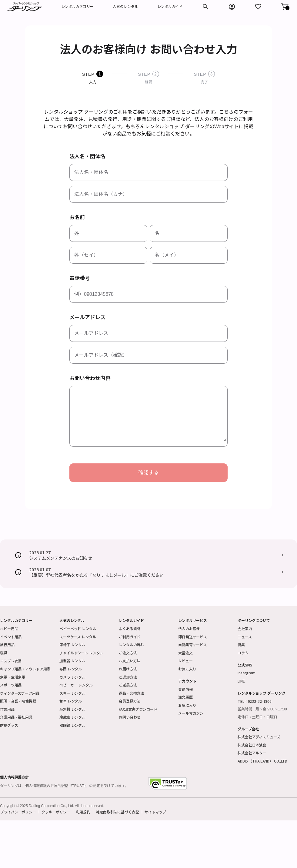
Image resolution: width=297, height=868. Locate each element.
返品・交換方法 (131, 693)
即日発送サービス (193, 637)
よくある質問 (130, 628)
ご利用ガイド (130, 637)
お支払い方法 (130, 661)
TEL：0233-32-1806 (255, 701)
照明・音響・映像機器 (18, 701)
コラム (243, 653)
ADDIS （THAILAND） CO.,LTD (262, 761)
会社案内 (245, 628)
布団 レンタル (71, 669)
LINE (241, 681)
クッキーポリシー (56, 812)
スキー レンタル (72, 693)
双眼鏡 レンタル (72, 725)
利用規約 (83, 812)
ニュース (245, 637)
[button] (285, 7)
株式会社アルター (252, 753)
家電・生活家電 (13, 677)
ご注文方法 (128, 653)
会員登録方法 (130, 701)
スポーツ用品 (11, 685)
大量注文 (185, 653)
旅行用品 (7, 644)
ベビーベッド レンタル (78, 628)
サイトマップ (155, 812)
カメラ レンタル (72, 677)
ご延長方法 (128, 685)
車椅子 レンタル (72, 644)
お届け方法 (128, 669)
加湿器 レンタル (72, 661)
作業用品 (7, 709)
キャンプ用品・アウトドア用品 (25, 669)
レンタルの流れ (131, 644)
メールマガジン (191, 713)
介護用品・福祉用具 (16, 717)
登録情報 (185, 689)
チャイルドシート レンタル (81, 653)
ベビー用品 (9, 628)
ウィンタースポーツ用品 (20, 693)
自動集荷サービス (193, 644)
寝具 (4, 653)
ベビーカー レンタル (76, 685)
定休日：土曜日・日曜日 (257, 717)
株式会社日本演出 (252, 745)
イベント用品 (11, 637)
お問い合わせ (130, 717)
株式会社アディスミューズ (259, 737)
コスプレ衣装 (11, 661)
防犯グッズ (9, 725)
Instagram (247, 673)
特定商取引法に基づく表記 (117, 812)
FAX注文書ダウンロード (138, 709)
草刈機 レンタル (72, 709)
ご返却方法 (128, 677)
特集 (241, 644)
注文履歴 (185, 697)
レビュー (185, 661)
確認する (148, 473)
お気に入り (187, 669)
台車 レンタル (71, 701)
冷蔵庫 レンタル (72, 717)
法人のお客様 (189, 628)
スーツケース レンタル (78, 637)
